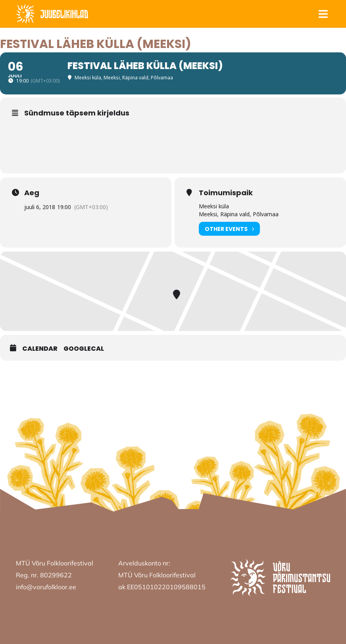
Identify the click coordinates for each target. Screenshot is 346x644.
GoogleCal (84, 349)
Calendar (40, 349)
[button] (323, 14)
